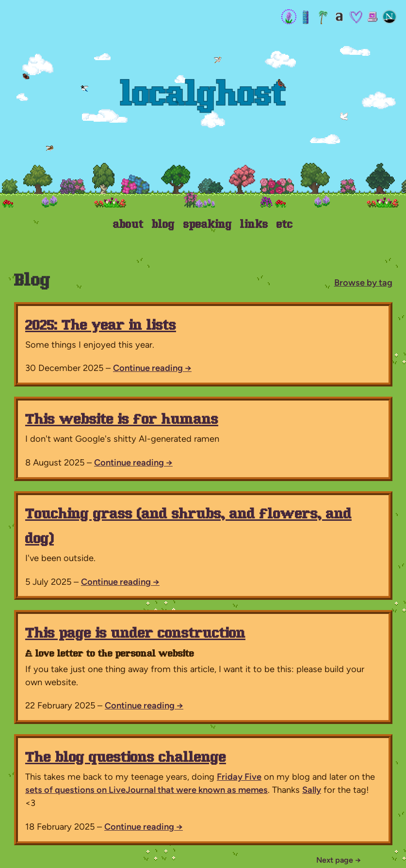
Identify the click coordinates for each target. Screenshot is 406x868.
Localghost (203, 97)
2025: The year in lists (101, 326)
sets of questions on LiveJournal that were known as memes (146, 790)
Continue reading (152, 368)
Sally (312, 790)
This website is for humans (122, 420)
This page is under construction (135, 634)
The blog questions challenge (126, 758)
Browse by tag (363, 283)
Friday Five (239, 777)
